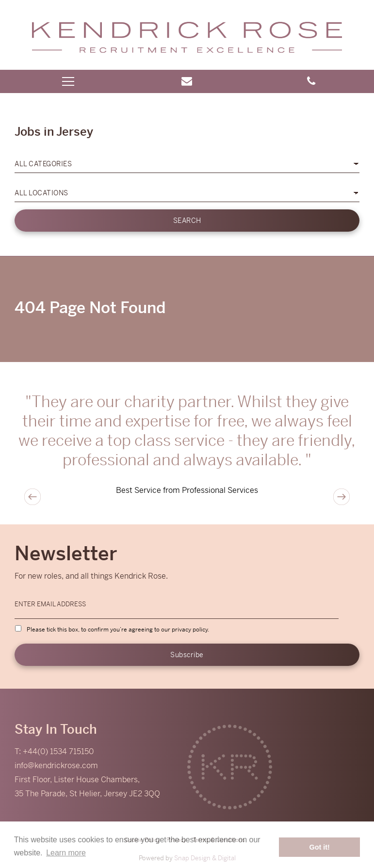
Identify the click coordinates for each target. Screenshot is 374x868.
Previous (33, 497)
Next (341, 497)
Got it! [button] (320, 847)
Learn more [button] (66, 853)
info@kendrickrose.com (56, 765)
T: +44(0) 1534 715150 (54, 751)
